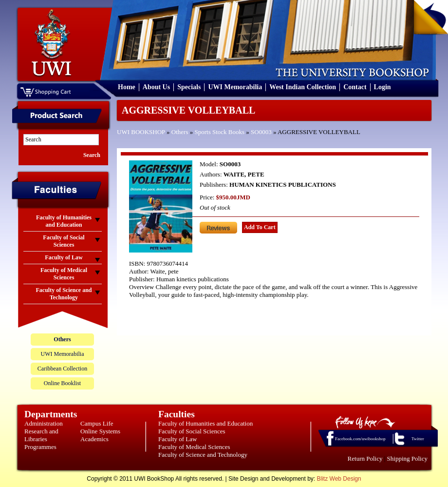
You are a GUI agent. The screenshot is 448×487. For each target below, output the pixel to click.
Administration (44, 423)
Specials (189, 87)
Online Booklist (62, 383)
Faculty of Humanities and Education (205, 423)
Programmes (40, 447)
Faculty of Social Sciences (192, 431)
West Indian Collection (303, 87)
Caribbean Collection (62, 369)
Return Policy (365, 458)
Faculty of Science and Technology (203, 455)
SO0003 (261, 132)
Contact (355, 87)
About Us (156, 87)
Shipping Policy (407, 458)
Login (383, 87)
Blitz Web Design (339, 479)
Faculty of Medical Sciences (194, 447)
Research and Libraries (41, 435)
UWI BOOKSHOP (141, 132)
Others (180, 132)
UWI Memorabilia (235, 87)
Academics (94, 439)
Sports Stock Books (220, 132)
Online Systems (100, 431)
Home (127, 87)
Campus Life (97, 423)
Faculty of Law (177, 439)
